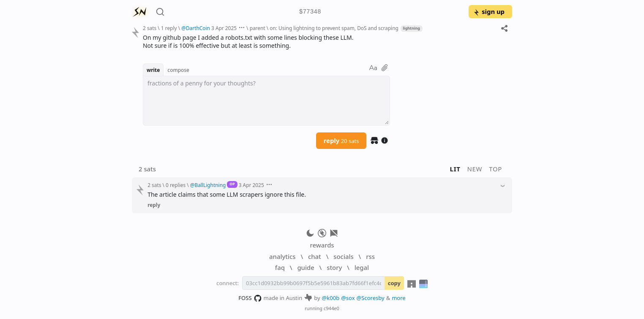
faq (280, 267)
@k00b (331, 298)
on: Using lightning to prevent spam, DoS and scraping (334, 28)
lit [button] (455, 169)
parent (258, 28)
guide (306, 267)
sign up (489, 11)
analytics (282, 256)
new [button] (475, 169)
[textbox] (266, 101)
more (399, 298)
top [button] (495, 169)
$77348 (310, 12)
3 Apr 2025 (224, 28)
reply (341, 140)
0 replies (176, 185)
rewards (322, 245)
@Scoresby (371, 298)
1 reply (169, 28)
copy (394, 283)
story (334, 267)
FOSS (250, 298)
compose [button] (178, 70)
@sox (348, 298)
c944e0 (332, 308)
